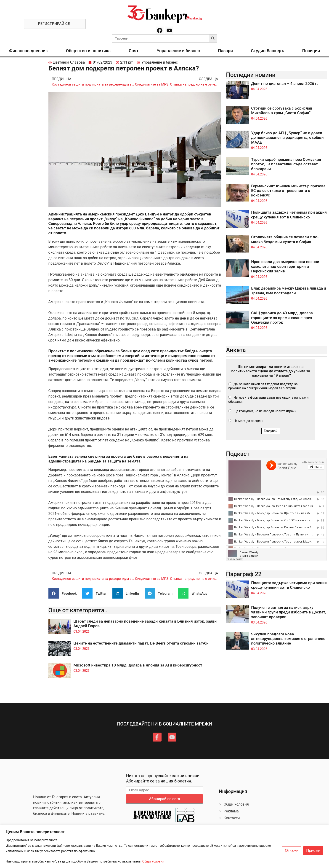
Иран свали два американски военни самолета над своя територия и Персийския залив (285, 266)
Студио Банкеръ (267, 51)
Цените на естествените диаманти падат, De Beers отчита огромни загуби (141, 643)
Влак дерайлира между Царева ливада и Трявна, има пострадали (289, 290)
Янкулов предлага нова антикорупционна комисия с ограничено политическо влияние (288, 639)
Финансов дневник (29, 51)
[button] (64, 593)
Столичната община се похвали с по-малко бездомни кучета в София (285, 239)
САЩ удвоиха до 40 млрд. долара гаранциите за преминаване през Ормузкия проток (282, 318)
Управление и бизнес (178, 51)
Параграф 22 (244, 574)
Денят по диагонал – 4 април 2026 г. (284, 83)
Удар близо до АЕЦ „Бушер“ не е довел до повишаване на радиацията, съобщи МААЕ (287, 138)
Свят (134, 51)
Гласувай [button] (271, 431)
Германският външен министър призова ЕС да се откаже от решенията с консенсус (288, 191)
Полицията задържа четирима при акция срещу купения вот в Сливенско (289, 215)
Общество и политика (88, 51)
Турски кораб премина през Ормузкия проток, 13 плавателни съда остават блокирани (286, 164)
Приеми (313, 851)
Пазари (225, 51)
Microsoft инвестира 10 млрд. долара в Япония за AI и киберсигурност (138, 665)
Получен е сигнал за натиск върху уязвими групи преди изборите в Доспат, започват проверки (289, 612)
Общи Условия (153, 861)
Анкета (236, 350)
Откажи (292, 851)
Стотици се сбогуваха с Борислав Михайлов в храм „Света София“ (282, 110)
